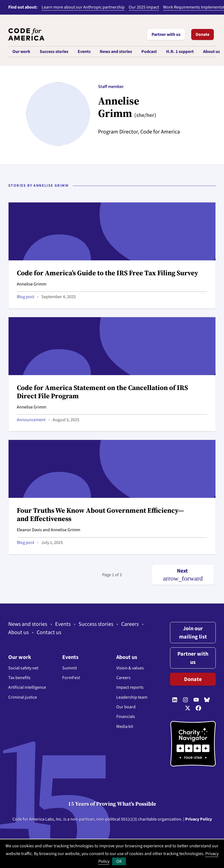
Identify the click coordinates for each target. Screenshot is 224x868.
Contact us (49, 632)
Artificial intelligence (27, 687)
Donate (203, 34)
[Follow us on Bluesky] (207, 700)
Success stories (96, 624)
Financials (126, 717)
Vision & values (130, 668)
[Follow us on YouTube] (196, 700)
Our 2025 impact (144, 7)
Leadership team (132, 697)
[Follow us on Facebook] (198, 709)
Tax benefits (19, 678)
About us (18, 632)
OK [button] (119, 861)
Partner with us (166, 34)
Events (63, 624)
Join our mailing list (193, 633)
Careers (130, 624)
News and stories (28, 624)
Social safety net (23, 668)
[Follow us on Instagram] (185, 700)
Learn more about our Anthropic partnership (83, 7)
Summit (70, 668)
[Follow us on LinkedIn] (175, 700)
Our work (20, 657)
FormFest (71, 678)
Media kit (125, 727)
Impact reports (130, 687)
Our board (126, 707)
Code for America (28, 819)
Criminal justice (23, 697)
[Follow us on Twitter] (188, 709)
